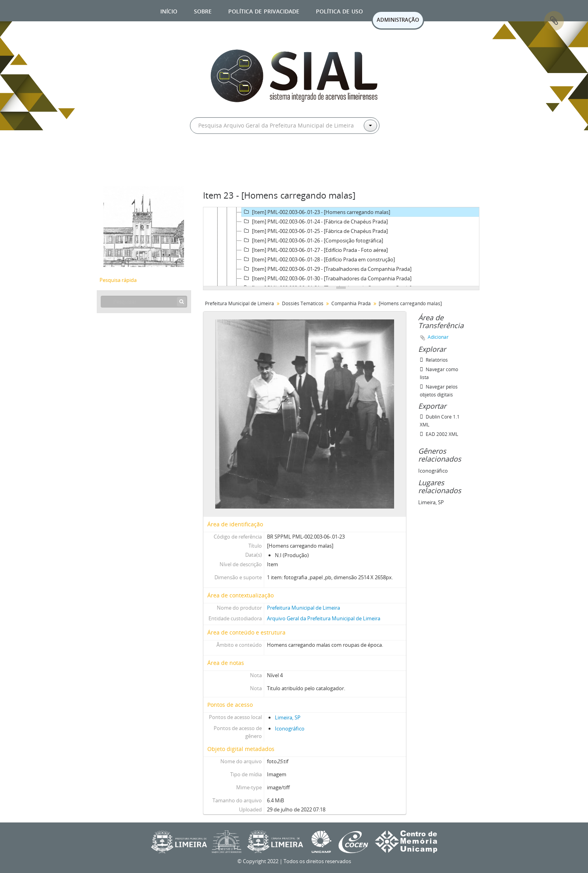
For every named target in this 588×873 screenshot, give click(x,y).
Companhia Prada (351, 303)
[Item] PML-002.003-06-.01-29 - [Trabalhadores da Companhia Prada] (327, 269)
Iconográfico (290, 728)
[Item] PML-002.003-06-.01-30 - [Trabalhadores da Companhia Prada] (327, 278)
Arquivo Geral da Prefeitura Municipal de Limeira (324, 618)
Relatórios (434, 360)
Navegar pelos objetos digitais (439, 391)
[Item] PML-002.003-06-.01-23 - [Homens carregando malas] (316, 212)
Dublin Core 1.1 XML (440, 421)
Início (169, 10)
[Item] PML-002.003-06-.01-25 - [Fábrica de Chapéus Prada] (315, 231)
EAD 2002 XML (439, 434)
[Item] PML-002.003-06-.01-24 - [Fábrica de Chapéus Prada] (315, 222)
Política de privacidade (264, 10)
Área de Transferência (554, 21)
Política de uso (339, 10)
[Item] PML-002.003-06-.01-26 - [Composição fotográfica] (312, 240)
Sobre (203, 10)
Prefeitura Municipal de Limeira (240, 303)
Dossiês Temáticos (303, 303)
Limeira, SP (288, 717)
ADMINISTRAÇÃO (398, 20)
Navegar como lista (439, 373)
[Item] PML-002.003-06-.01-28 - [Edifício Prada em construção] (318, 259)
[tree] (341, 247)
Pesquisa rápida (118, 280)
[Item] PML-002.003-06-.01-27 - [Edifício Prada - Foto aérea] (315, 250)
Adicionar (438, 337)
